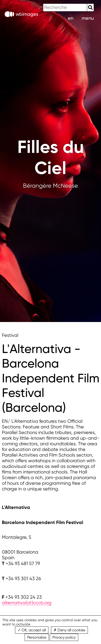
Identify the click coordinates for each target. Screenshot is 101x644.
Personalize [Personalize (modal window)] (37, 637)
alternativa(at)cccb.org (27, 603)
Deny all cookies (69, 630)
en (71, 18)
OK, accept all (32, 630)
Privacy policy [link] (64, 637)
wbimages (21, 14)
